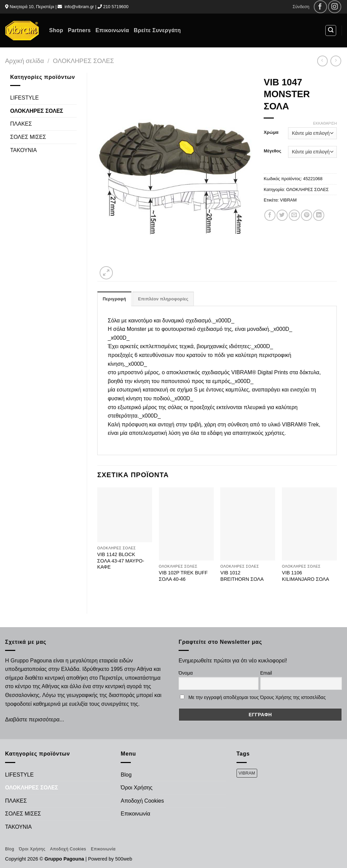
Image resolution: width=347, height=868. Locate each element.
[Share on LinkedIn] (319, 215)
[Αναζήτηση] (331, 30)
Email (266, 673)
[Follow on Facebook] (320, 7)
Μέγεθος (272, 151)
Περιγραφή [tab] (114, 299)
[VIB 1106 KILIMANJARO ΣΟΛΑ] (309, 524)
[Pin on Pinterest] (307, 215)
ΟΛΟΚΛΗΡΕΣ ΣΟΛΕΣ (83, 61)
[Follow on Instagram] (335, 7)
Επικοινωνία (112, 30)
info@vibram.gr (79, 7)
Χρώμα (271, 132)
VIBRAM (288, 200)
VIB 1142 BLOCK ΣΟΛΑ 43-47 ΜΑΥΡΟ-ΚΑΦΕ (121, 561)
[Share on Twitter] (282, 215)
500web (124, 859)
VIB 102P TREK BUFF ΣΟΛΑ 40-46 (183, 576)
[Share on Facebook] (270, 215)
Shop (56, 30)
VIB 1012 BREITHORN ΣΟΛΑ (242, 576)
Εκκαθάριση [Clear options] (325, 123)
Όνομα (186, 673)
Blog (126, 775)
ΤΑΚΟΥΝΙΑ (24, 150)
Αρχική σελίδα (25, 61)
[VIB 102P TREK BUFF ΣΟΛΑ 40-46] (186, 524)
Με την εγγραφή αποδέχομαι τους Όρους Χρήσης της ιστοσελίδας (257, 697)
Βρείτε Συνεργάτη (157, 30)
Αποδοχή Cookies (142, 801)
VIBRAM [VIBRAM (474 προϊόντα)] (247, 773)
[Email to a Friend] (294, 215)
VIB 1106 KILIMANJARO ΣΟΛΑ (305, 576)
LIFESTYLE (24, 98)
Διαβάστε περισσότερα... (35, 719)
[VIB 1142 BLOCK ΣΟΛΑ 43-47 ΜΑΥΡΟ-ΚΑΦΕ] (125, 515)
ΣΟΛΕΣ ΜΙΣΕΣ (28, 137)
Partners (79, 30)
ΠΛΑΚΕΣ (21, 124)
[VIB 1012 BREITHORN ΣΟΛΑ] (248, 524)
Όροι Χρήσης (137, 788)
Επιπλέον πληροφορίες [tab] (163, 299)
